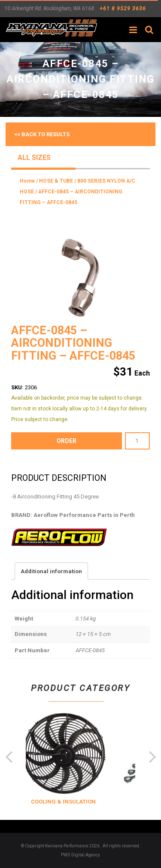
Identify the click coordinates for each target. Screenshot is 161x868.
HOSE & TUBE (56, 181)
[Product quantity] (137, 441)
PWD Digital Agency (80, 855)
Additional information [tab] (51, 571)
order (67, 441)
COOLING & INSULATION (74, 802)
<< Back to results (42, 134)
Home (27, 181)
